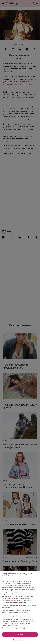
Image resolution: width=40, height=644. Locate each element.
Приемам (20, 634)
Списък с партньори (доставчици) (13, 628)
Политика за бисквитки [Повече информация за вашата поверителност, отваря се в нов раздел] (18, 602)
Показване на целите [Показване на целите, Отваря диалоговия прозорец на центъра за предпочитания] (20, 640)
